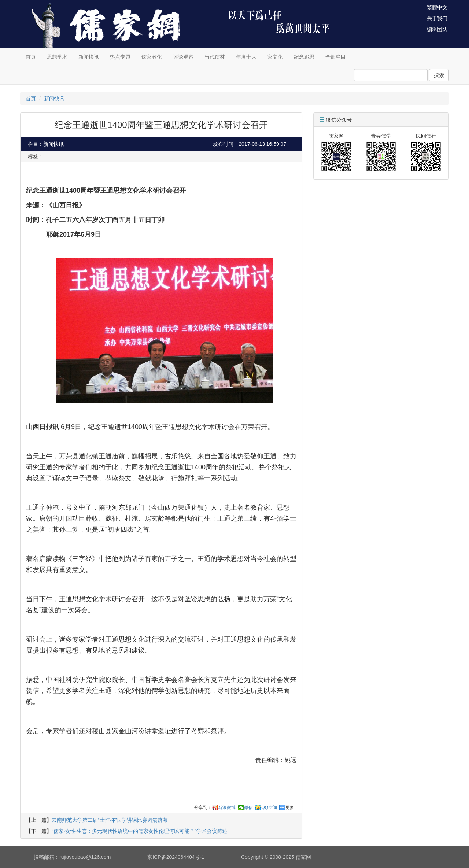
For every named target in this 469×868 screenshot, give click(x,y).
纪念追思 (304, 57)
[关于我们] (437, 18)
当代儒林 (215, 57)
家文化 (275, 57)
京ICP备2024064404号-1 (176, 857)
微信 (248, 808)
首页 (31, 57)
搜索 (439, 75)
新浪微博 (227, 808)
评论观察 (183, 57)
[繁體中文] (437, 7)
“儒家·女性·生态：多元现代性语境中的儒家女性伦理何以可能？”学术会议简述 (139, 831)
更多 (290, 808)
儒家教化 (152, 57)
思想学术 (57, 57)
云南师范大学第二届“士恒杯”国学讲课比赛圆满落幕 (110, 820)
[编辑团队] (437, 29)
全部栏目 (336, 57)
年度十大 (246, 57)
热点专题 (120, 57)
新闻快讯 (89, 57)
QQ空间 (269, 808)
